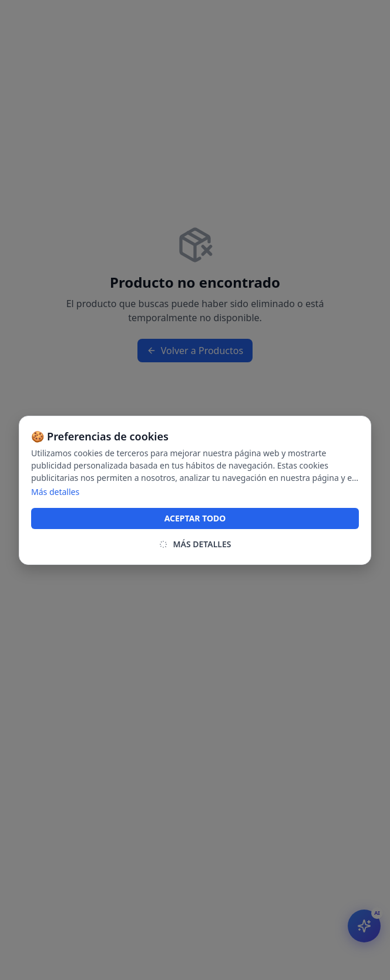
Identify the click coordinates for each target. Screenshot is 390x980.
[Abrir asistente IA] (364, 926)
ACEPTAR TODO (195, 518)
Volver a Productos (195, 351)
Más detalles (55, 492)
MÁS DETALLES (195, 544)
